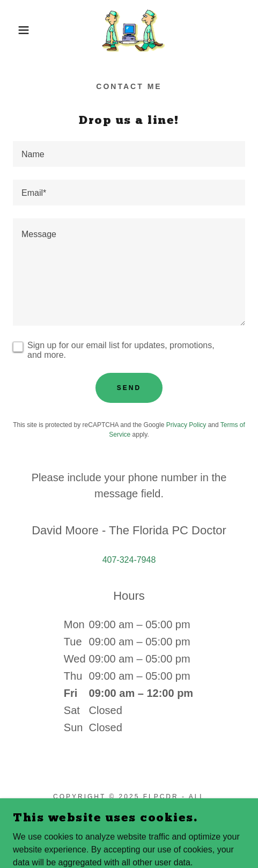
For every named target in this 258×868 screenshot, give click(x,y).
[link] (129, 30)
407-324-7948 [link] (129, 560)
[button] (19, 30)
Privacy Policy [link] (186, 425)
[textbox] (129, 154)
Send (129, 388)
